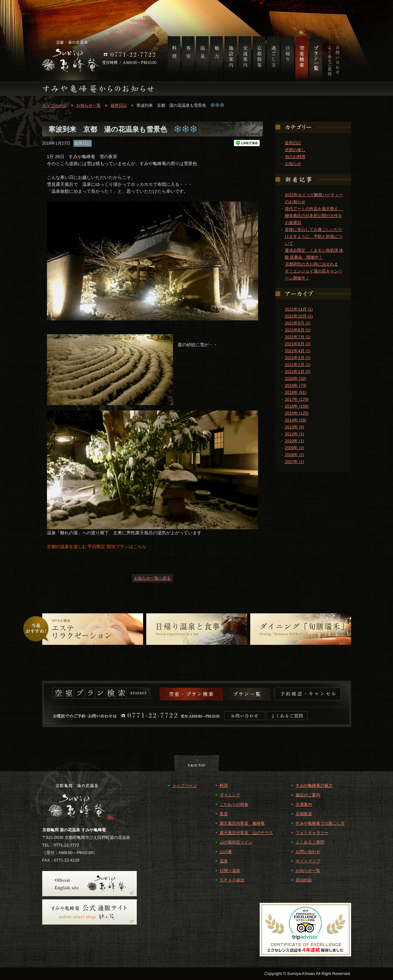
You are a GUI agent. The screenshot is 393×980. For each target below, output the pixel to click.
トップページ (55, 105)
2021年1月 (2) (298, 372)
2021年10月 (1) (299, 316)
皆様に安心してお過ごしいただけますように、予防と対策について (314, 236)
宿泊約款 (304, 880)
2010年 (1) (295, 441)
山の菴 (226, 852)
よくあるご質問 (310, 842)
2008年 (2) (295, 455)
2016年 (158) (297, 406)
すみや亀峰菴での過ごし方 (320, 823)
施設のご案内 (308, 795)
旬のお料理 (295, 157)
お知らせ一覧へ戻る (152, 578)
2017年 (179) (297, 399)
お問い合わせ (308, 852)
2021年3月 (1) (298, 358)
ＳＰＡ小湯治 (232, 880)
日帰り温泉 (230, 871)
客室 (224, 814)
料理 (224, 785)
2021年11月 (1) (299, 309)
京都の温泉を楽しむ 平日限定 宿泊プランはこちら (97, 547)
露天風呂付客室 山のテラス (246, 833)
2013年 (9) (295, 427)
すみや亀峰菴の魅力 (314, 785)
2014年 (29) (296, 420)
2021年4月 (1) (298, 351)
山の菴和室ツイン (236, 842)
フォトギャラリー (312, 833)
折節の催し (295, 150)
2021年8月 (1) (298, 330)
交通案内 (304, 804)
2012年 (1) (295, 434)
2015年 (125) (297, 413)
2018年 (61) (296, 392)
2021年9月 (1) (298, 323)
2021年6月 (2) (298, 344)
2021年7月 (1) (298, 337)
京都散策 (304, 814)
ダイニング (230, 795)
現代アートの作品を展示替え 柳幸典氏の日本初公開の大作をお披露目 (314, 216)
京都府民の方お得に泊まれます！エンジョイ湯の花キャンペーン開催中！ (314, 271)
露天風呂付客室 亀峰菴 (242, 823)
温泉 (224, 861)
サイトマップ (308, 861)
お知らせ (293, 164)
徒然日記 (119, 105)
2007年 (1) (295, 462)
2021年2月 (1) (298, 365)
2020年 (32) (296, 378)
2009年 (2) (295, 448)
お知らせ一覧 (89, 105)
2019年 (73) (296, 385)
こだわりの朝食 (234, 804)
